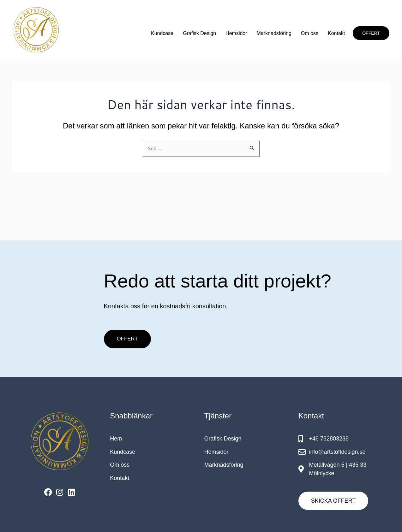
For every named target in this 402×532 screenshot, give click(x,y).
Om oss (310, 33)
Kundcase (162, 33)
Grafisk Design (199, 33)
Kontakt (336, 33)
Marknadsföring (274, 33)
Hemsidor (236, 33)
